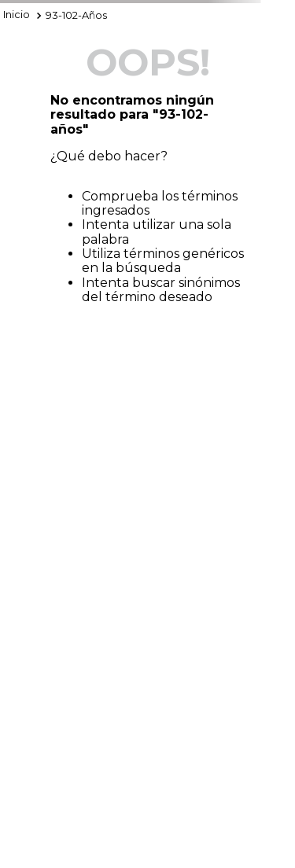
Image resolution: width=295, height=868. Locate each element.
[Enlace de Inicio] (17, 16)
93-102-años (76, 15)
